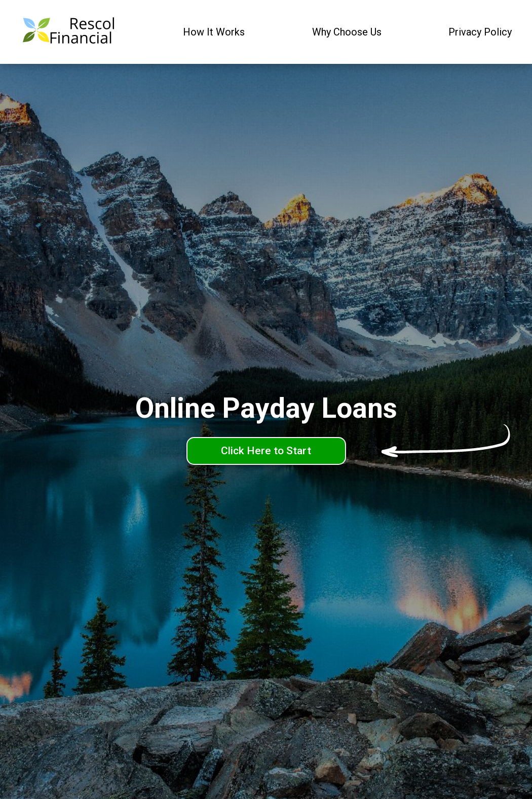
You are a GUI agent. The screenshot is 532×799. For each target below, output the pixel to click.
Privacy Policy (480, 32)
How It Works (214, 32)
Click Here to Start (266, 451)
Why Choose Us (347, 32)
